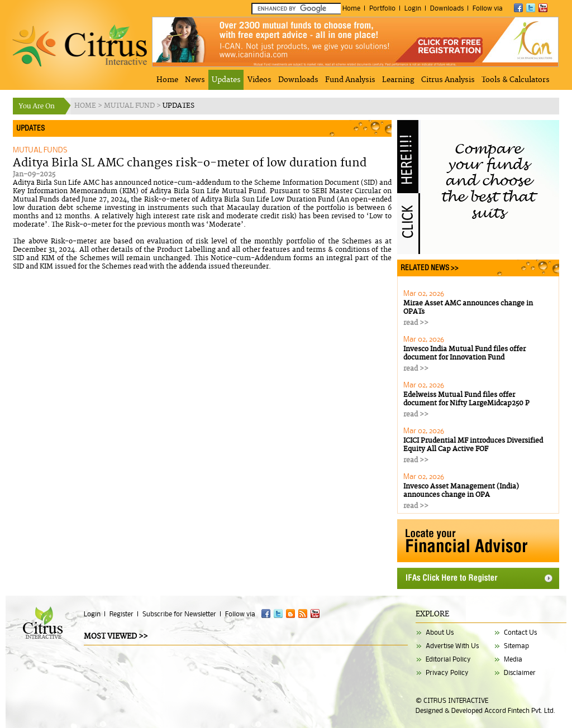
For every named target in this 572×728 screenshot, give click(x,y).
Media (513, 659)
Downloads (447, 8)
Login (413, 8)
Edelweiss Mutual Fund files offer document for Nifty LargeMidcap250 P (466, 399)
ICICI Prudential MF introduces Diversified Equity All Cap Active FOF (473, 445)
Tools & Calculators (516, 80)
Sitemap (516, 646)
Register (121, 614)
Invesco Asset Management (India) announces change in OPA (461, 491)
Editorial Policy (448, 659)
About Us (440, 632)
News (195, 80)
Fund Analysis (350, 80)
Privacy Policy (447, 672)
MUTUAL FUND (130, 106)
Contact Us (520, 632)
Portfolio (382, 8)
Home (351, 8)
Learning (398, 80)
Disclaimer (520, 672)
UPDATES (178, 106)
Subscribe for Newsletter (179, 614)
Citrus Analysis (448, 80)
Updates (226, 80)
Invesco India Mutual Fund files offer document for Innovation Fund (464, 353)
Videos (259, 80)
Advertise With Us (452, 646)
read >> (416, 323)
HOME (86, 106)
